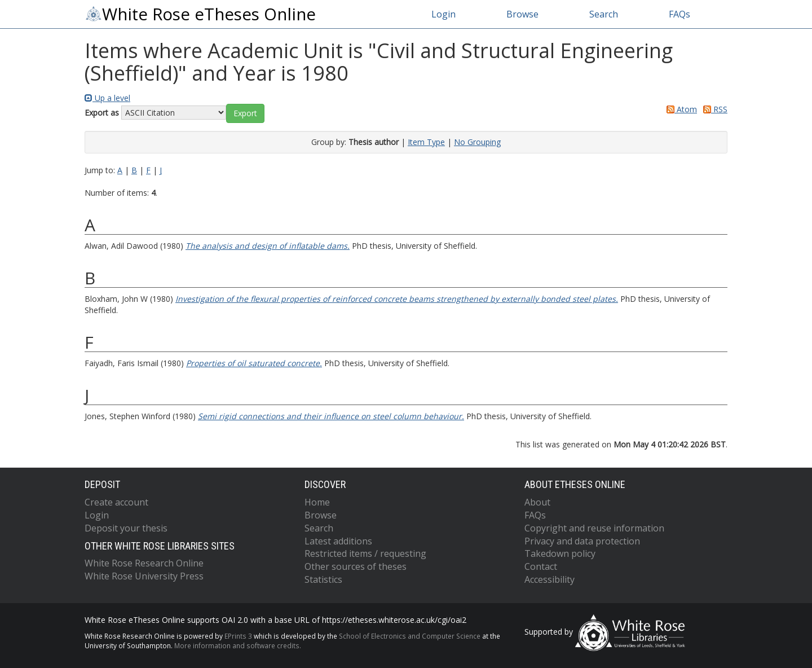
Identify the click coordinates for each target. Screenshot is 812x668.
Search (604, 14)
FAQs (679, 14)
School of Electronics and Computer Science (410, 636)
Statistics (323, 579)
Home (317, 502)
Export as (102, 113)
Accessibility (550, 579)
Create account (116, 502)
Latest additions (338, 541)
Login (443, 14)
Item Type (426, 142)
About (537, 502)
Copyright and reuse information (594, 528)
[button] (245, 113)
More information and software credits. (238, 645)
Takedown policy (560, 553)
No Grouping (477, 142)
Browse (522, 14)
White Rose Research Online (144, 563)
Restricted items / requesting (365, 553)
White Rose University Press (144, 576)
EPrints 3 (238, 636)
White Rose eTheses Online (200, 14)
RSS (713, 109)
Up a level (107, 98)
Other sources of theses (356, 566)
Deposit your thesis (126, 528)
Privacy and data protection (582, 541)
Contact (541, 566)
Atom (680, 109)
